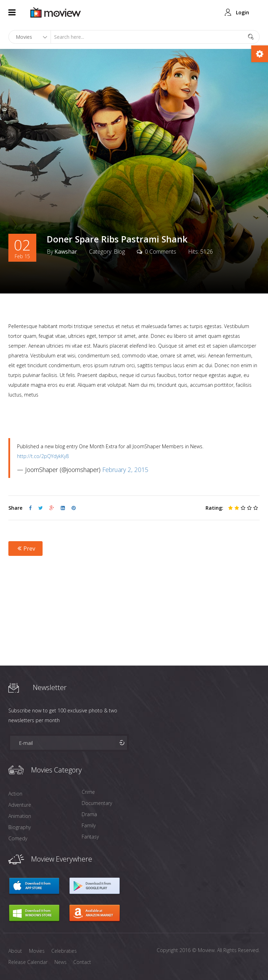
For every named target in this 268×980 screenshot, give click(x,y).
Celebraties (64, 951)
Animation (20, 816)
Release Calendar (28, 962)
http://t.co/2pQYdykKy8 (43, 456)
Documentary (97, 803)
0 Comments (161, 252)
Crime (88, 792)
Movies (37, 951)
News (61, 962)
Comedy (18, 838)
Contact (83, 962)
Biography (20, 827)
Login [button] (243, 12)
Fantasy (90, 837)
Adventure (20, 805)
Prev (25, 549)
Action (15, 794)
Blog (119, 252)
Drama (89, 814)
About (15, 951)
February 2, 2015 (125, 470)
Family (89, 825)
